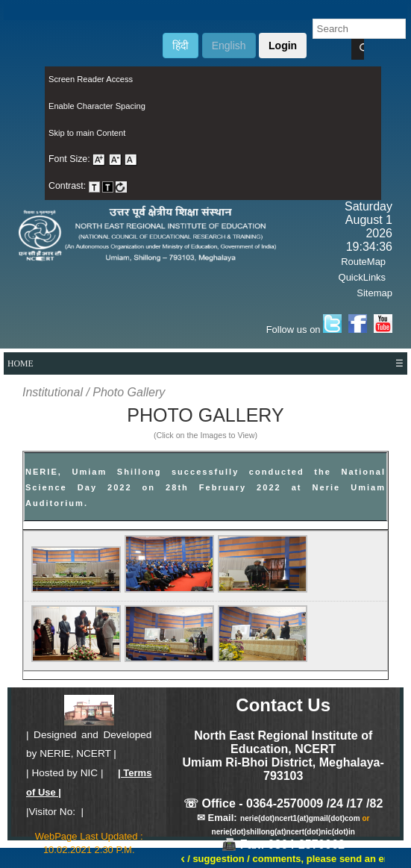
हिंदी (181, 46)
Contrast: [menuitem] (88, 186)
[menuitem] (213, 80)
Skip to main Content (87, 133)
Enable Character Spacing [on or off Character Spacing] (97, 106)
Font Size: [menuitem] (93, 159)
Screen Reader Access (91, 79)
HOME (21, 363)
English (229, 46)
